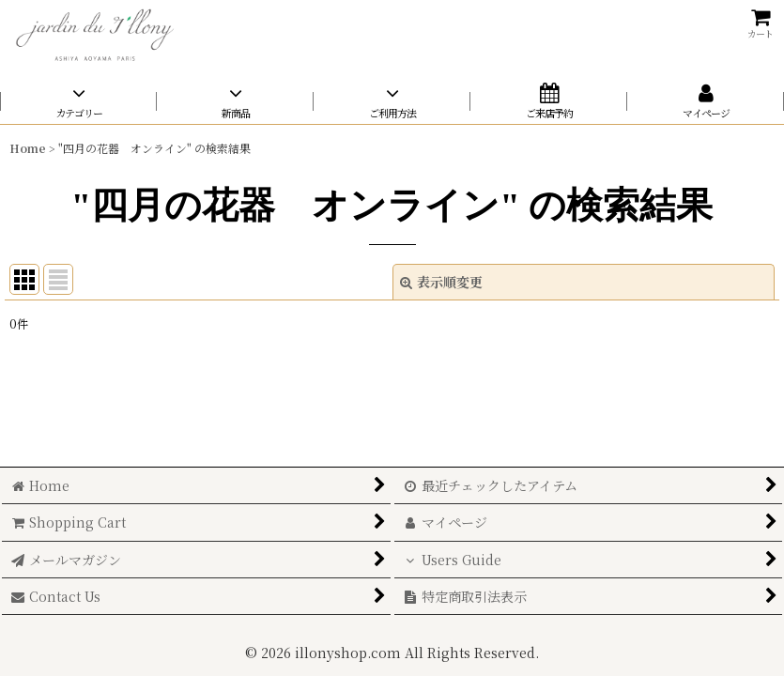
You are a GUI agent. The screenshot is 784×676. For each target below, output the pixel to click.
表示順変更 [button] (441, 282)
